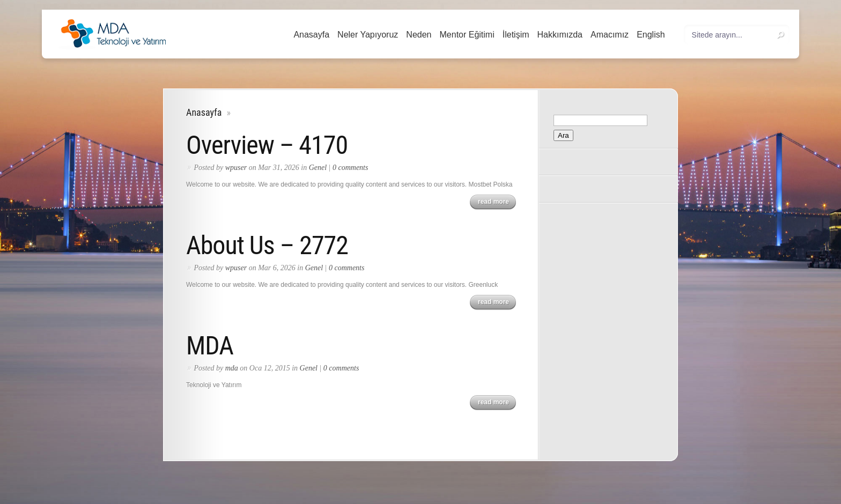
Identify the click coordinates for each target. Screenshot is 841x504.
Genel (318, 168)
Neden (419, 35)
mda (232, 368)
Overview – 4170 (267, 145)
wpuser (236, 168)
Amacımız (610, 35)
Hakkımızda (560, 35)
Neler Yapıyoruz (368, 35)
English (651, 35)
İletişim (516, 35)
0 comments (351, 168)
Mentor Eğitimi (467, 35)
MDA (210, 346)
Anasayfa (311, 35)
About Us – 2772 (267, 245)
